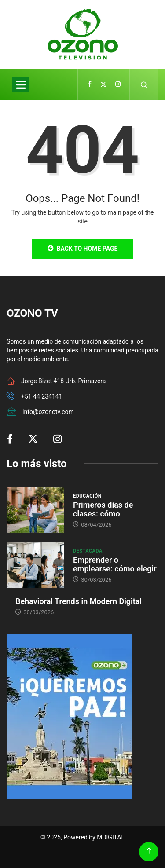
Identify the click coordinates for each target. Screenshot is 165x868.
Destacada (88, 551)
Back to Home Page (83, 249)
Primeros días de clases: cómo (103, 509)
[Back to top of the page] (149, 851)
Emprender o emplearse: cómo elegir (115, 564)
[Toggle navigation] (21, 84)
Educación (87, 496)
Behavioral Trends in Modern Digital (79, 601)
